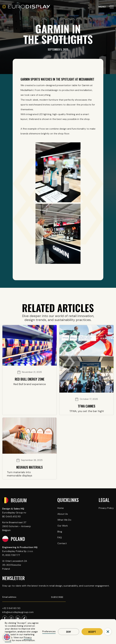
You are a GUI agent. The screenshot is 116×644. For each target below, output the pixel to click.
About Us (63, 514)
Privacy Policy (106, 508)
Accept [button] (92, 632)
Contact (62, 543)
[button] (108, 632)
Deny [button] (69, 632)
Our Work (63, 526)
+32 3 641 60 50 (11, 608)
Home (61, 508)
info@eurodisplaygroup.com (18, 612)
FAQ (60, 537)
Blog (60, 532)
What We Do (64, 520)
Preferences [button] (49, 631)
